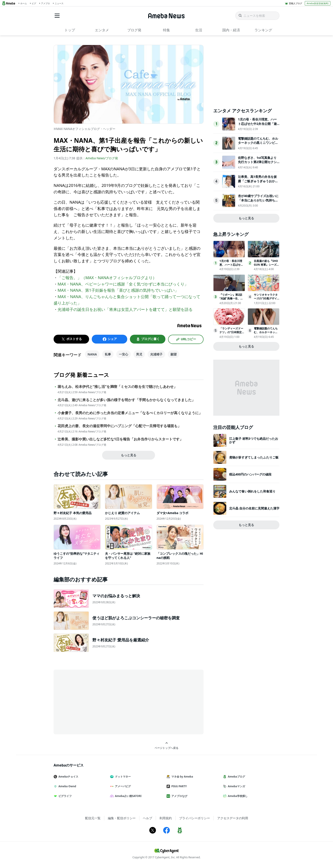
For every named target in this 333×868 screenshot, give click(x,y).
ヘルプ (148, 818)
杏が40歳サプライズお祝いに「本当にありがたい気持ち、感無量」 (258, 200)
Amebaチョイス (68, 777)
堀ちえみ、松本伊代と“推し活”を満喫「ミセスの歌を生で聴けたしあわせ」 (117, 387)
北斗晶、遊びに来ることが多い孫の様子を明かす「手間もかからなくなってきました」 (126, 400)
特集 (166, 30)
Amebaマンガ (236, 786)
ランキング (263, 30)
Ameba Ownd (67, 786)
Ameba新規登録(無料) (317, 3)
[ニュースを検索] (257, 16)
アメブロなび (179, 796)
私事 (108, 354)
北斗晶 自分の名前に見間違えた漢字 (254, 508)
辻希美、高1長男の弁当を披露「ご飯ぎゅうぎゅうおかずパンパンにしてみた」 (258, 181)
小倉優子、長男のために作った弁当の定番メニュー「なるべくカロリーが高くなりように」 (130, 413)
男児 (139, 354)
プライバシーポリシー (195, 818)
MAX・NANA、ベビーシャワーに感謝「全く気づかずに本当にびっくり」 (123, 284)
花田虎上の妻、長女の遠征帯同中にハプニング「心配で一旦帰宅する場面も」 (119, 426)
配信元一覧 (93, 818)
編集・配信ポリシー (122, 818)
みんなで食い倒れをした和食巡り (252, 491)
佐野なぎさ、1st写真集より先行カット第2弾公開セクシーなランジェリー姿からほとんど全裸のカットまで (258, 164)
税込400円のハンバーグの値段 (250, 474)
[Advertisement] (93, 702)
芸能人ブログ (296, 3)
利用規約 (166, 818)
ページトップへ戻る (166, 746)
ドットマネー (122, 777)
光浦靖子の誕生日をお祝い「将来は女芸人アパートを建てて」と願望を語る (125, 309)
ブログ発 (134, 30)
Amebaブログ (236, 777)
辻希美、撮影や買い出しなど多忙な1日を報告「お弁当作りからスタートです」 (120, 439)
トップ (70, 30)
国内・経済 (231, 30)
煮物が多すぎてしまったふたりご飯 (254, 457)
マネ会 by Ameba (181, 777)
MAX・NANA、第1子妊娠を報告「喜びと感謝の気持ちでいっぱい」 (118, 290)
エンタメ (102, 30)
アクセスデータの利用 (233, 818)
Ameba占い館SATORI (128, 796)
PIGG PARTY (178, 786)
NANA (92, 354)
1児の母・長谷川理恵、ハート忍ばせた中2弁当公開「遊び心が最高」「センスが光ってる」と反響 (258, 126)
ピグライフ (64, 796)
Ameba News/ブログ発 (102, 158)
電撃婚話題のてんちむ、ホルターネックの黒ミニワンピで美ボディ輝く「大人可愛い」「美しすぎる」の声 (258, 145)
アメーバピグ (122, 786)
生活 (199, 30)
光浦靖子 (156, 354)
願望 (174, 354)
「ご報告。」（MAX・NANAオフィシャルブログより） (107, 278)
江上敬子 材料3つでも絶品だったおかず (254, 440)
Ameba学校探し (237, 796)
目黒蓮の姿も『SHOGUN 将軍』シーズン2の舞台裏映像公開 (267, 265)
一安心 (123, 354)
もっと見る (129, 455)
